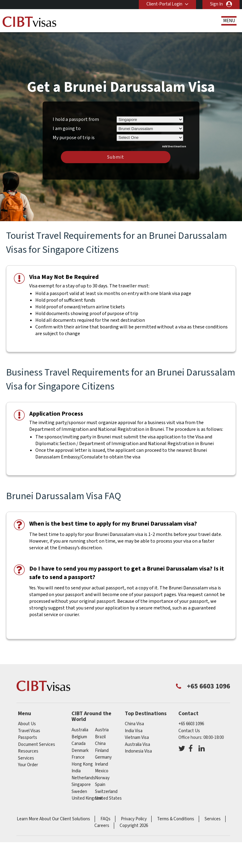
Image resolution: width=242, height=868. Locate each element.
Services (26, 758)
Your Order (28, 765)
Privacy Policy (134, 819)
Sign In (216, 4)
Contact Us (189, 731)
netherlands (83, 778)
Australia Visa (137, 744)
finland (102, 751)
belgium (79, 737)
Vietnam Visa (137, 738)
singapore (81, 785)
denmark (80, 751)
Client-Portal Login (164, 4)
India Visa (134, 731)
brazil (100, 737)
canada (79, 744)
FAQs (105, 819)
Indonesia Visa (138, 751)
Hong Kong (82, 764)
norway (102, 778)
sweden (79, 792)
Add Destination (174, 146)
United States (108, 798)
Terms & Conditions (176, 819)
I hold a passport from (76, 119)
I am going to (67, 129)
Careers (102, 826)
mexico (102, 771)
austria (102, 730)
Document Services (37, 744)
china (100, 744)
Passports (28, 738)
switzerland (106, 792)
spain (100, 785)
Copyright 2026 (134, 826)
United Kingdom (87, 798)
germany (103, 757)
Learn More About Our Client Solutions (53, 819)
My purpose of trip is (74, 137)
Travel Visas (29, 731)
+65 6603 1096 (191, 724)
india (76, 771)
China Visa (134, 724)
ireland (102, 764)
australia (80, 730)
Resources (28, 751)
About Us (27, 724)
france (78, 757)
